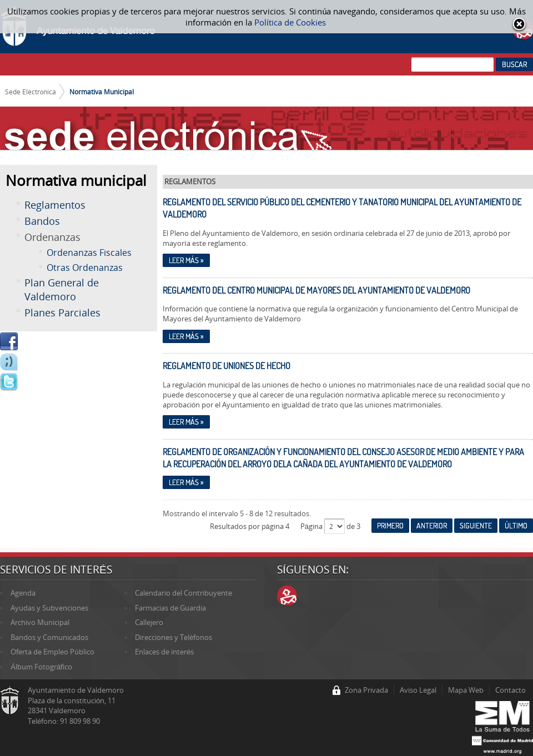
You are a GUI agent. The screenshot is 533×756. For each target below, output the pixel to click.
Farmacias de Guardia (170, 608)
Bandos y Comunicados (49, 637)
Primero (390, 526)
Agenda (23, 593)
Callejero (149, 622)
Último (516, 526)
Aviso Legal (418, 690)
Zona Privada (366, 690)
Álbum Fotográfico (41, 667)
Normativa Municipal (102, 92)
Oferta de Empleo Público (52, 652)
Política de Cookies (290, 22)
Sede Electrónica (31, 92)
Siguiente (476, 526)
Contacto (511, 690)
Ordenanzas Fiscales (89, 253)
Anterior (432, 526)
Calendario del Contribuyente (183, 593)
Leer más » (186, 260)
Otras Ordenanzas (85, 268)
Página (312, 526)
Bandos (42, 221)
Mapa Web (466, 690)
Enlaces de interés (164, 652)
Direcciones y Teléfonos (174, 637)
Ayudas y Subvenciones (49, 608)
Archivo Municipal (40, 622)
